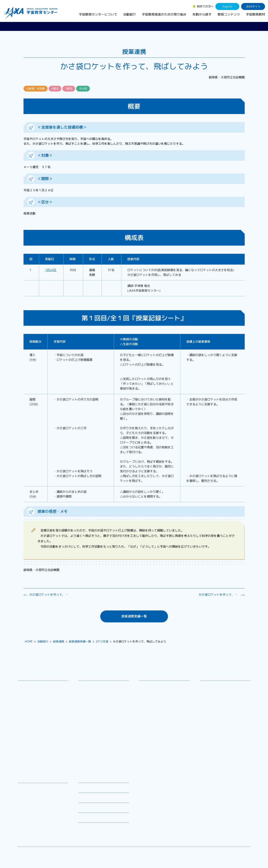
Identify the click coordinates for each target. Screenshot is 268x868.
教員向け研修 (90, 686)
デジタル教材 (29, 793)
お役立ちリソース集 (33, 804)
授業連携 (59, 641)
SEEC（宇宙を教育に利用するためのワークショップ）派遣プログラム (104, 698)
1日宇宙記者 (89, 746)
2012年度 (102, 641)
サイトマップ (218, 853)
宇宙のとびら (29, 799)
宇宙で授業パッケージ (95, 706)
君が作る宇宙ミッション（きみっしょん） (105, 739)
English (227, 6)
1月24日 (51, 270)
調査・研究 (149, 695)
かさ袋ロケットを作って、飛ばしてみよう (49, 595)
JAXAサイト (253, 6)
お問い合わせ (29, 700)
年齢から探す (202, 14)
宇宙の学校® (89, 716)
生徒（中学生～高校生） (218, 691)
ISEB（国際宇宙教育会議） (98, 761)
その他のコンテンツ (33, 823)
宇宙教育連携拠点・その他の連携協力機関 (44, 693)
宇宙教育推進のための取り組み (164, 14)
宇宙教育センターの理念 (36, 686)
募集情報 (84, 789)
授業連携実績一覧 (134, 616)
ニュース (84, 779)
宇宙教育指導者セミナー (97, 721)
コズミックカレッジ (94, 711)
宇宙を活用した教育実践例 (98, 766)
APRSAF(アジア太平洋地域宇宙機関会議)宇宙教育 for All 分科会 (105, 753)
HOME (29, 641)
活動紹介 (130, 14)
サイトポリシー (241, 853)
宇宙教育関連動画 (32, 809)
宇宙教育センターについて (98, 14)
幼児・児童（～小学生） (218, 686)
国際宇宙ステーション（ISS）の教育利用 (39, 816)
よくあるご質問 (88, 809)
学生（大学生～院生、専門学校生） (225, 696)
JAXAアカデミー (92, 726)
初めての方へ (205, 6)
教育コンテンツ (229, 14)
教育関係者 (210, 707)
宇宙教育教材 (255, 14)
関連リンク (85, 799)
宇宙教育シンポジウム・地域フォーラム (157, 688)
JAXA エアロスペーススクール (100, 732)
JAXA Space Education (35, 829)
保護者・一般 (211, 701)
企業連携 (148, 700)
